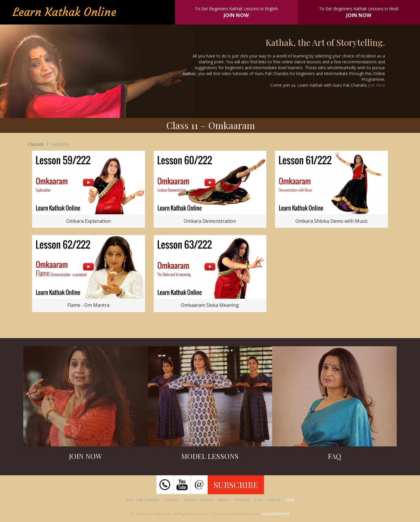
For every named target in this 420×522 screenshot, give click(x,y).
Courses (172, 500)
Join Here (376, 85)
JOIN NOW (236, 15)
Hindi (290, 500)
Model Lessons (198, 500)
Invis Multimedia (275, 514)
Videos (224, 500)
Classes (36, 144)
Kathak (274, 500)
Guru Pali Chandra (142, 500)
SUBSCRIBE (236, 485)
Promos (242, 500)
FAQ (259, 500)
